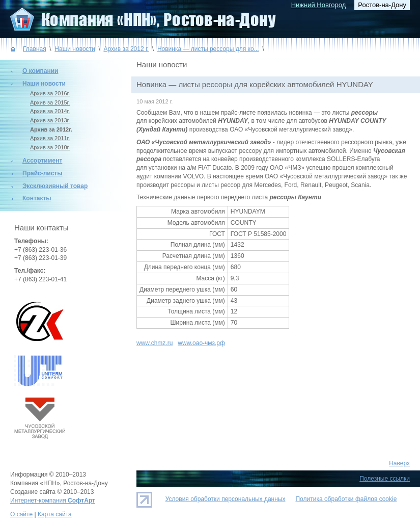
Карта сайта (55, 514)
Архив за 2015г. (50, 102)
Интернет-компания (53, 501)
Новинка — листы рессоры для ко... (208, 49)
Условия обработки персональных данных (226, 499)
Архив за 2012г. (51, 129)
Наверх (399, 463)
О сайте (21, 514)
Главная (35, 49)
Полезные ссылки (385, 479)
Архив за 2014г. (50, 111)
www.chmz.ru (155, 343)
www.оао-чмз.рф (201, 343)
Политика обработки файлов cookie (346, 499)
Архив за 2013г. (50, 120)
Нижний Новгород (319, 5)
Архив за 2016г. (50, 93)
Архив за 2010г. (50, 147)
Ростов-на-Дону (382, 5)
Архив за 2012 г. (126, 49)
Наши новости (75, 49)
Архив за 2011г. (50, 138)
